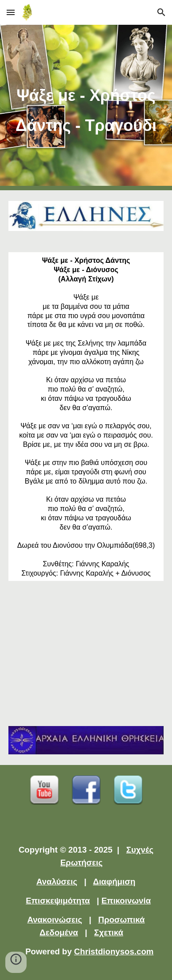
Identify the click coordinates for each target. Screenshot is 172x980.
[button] (11, 12)
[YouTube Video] (86, 653)
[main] (86, 108)
